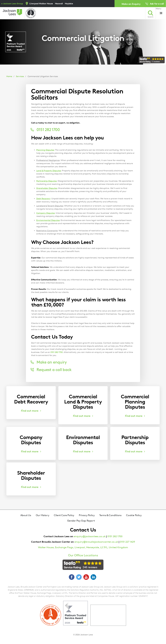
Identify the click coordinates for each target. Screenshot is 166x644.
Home (9, 76)
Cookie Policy (134, 515)
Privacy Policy (87, 515)
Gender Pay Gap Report (81, 521)
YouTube (86, 577)
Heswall (59, 3)
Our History (43, 515)
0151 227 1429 (127, 542)
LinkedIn (93, 577)
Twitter (79, 577)
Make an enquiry (52, 362)
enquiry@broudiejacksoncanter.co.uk (96, 542)
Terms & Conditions (110, 515)
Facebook (72, 577)
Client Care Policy (64, 515)
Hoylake (69, 3)
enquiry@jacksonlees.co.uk (90, 536)
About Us (26, 515)
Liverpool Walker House (41, 3)
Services (20, 76)
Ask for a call (157, 4)
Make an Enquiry (131, 4)
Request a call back (54, 370)
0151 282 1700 (57, 352)
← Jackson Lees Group (12, 3)
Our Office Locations (83, 555)
